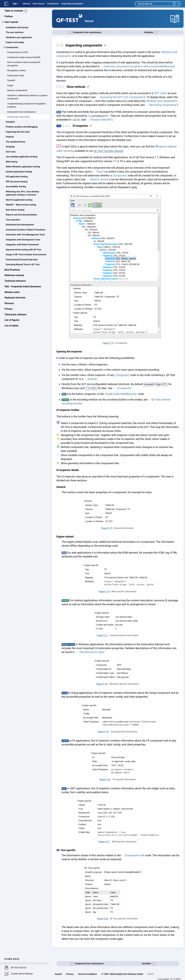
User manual (38, 4)
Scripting (10, 148)
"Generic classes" (99, 179)
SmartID (11, 82)
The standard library (16, 143)
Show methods (76, 87)
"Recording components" (163, 105)
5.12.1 (60, 87)
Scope (10, 87)
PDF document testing (17, 183)
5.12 (60, 45)
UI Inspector (80, 126)
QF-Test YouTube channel (108, 151)
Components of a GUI (18, 54)
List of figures (12, 322)
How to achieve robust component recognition (24, 65)
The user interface (15, 34)
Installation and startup (17, 29)
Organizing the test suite (18, 133)
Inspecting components (72, 4)
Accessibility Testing (16, 188)
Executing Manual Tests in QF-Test (23, 266)
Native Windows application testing (23, 168)
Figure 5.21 (104, 842)
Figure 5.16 (104, 591)
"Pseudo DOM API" (101, 120)
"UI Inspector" (124, 388)
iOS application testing (17, 178)
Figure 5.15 (107, 528)
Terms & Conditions (87, 974)
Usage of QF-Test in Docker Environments (26, 256)
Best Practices (12, 271)
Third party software (16, 316)
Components (53, 4)
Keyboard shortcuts (15, 299)
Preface (9, 18)
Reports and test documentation (21, 216)
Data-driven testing (15, 211)
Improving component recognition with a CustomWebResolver (139, 66)
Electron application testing (19, 201)
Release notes (12, 294)
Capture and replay (15, 44)
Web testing (12, 163)
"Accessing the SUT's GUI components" (122, 97)
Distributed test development (20, 226)
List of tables (12, 327)
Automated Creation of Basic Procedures (26, 231)
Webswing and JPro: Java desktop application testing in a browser (22, 195)
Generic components (17, 92)
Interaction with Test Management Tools (25, 236)
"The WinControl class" (91, 652)
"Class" (100, 172)
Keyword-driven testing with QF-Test (23, 251)
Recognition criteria (17, 72)
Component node (16, 77)
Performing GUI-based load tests (22, 261)
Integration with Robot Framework (22, 246)
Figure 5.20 (105, 779)
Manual (26, 4)
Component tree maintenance (22, 113)
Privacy (9, 310)
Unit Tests (11, 153)
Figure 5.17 (102, 635)
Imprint (58, 974)
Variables (10, 123)
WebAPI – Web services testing (21, 206)
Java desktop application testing (22, 158)
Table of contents (16, 13)
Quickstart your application (19, 39)
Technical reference (15, 282)
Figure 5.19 (103, 732)
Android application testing (19, 173)
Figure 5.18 (102, 684)
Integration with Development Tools (23, 241)
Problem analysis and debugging (22, 128)
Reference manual (14, 277)
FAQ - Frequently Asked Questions (23, 288)
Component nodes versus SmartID (24, 59)
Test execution (13, 221)
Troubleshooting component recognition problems (27, 107)
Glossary (9, 305)
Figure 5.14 (108, 343)
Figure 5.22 (103, 919)
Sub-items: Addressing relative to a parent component (27, 99)
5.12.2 (66, 126)
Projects (10, 138)
